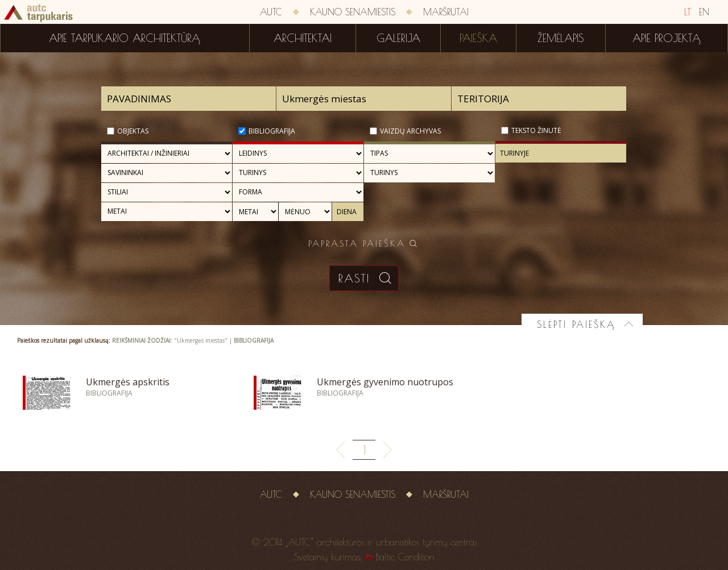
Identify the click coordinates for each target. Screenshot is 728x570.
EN (704, 12)
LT (688, 12)
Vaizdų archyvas (410, 131)
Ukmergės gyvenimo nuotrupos (385, 382)
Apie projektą (667, 38)
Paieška (478, 38)
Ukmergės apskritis (128, 382)
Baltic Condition (405, 557)
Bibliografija (272, 131)
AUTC (271, 12)
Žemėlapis (561, 38)
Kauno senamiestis (353, 12)
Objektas (133, 131)
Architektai (303, 38)
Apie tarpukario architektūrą (125, 38)
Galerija (398, 38)
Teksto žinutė (536, 130)
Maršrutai (446, 12)
